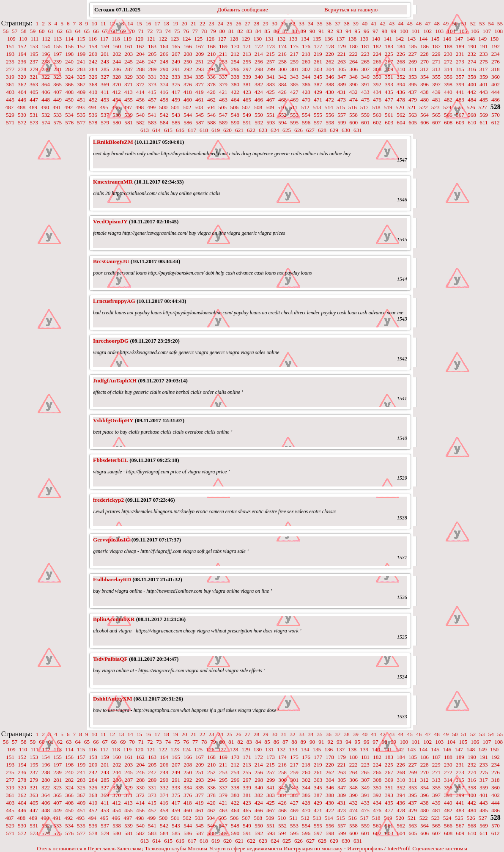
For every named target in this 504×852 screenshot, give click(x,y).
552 (282, 115)
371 (129, 84)
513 (317, 107)
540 (140, 115)
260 (306, 62)
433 (365, 92)
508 (258, 107)
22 (202, 23)
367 (81, 84)
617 (192, 130)
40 (365, 23)
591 (247, 122)
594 (282, 122)
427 (294, 92)
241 (81, 62)
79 (213, 31)
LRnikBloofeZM (113, 142)
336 (211, 77)
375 (176, 84)
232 (472, 54)
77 (195, 31)
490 (45, 107)
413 (129, 92)
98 (385, 31)
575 (58, 122)
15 (139, 23)
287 (129, 69)
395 (413, 84)
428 (306, 92)
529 (10, 115)
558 (353, 115)
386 (306, 84)
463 (223, 100)
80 (222, 31)
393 (389, 84)
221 (342, 54)
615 (168, 130)
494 (92, 107)
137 (340, 39)
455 (129, 100)
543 (176, 115)
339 (247, 77)
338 (235, 77)
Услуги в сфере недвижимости (245, 848)
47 (428, 23)
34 (311, 23)
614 (156, 130)
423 (247, 92)
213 (247, 54)
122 (163, 39)
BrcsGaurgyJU (111, 261)
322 (46, 77)
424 (259, 92)
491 (57, 107)
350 (377, 77)
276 (496, 62)
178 (330, 46)
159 (105, 46)
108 (499, 31)
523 (436, 107)
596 (306, 122)
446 (22, 100)
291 (176, 69)
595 (294, 122)
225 (389, 54)
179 (342, 46)
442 (472, 92)
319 (10, 77)
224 (377, 54)
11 (103, 23)
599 (342, 122)
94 (348, 31)
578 (93, 122)
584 (164, 122)
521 (412, 107)
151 (10, 46)
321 (34, 77)
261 (318, 62)
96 (366, 31)
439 (436, 92)
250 (188, 62)
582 (140, 122)
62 (60, 31)
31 (283, 23)
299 (271, 69)
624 (275, 130)
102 (427, 31)
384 (282, 84)
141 (388, 39)
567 (460, 115)
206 (164, 54)
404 (22, 92)
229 (436, 54)
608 (448, 122)
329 (129, 77)
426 (282, 92)
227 (413, 54)
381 (247, 84)
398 (448, 84)
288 (140, 69)
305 (342, 69)
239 (58, 62)
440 (448, 92)
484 (472, 100)
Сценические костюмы (440, 848)
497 (128, 107)
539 (129, 115)
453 (105, 100)
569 (484, 115)
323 (58, 77)
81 (231, 31)
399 (460, 84)
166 (188, 46)
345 (318, 77)
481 (436, 100)
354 (425, 77)
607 (436, 122)
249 (176, 62)
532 (46, 115)
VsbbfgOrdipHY (113, 420)
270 (425, 62)
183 (389, 46)
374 (164, 84)
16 (148, 23)
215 (271, 54)
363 (34, 84)
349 (365, 77)
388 (330, 84)
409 (81, 92)
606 (425, 122)
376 (188, 84)
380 (235, 84)
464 (235, 100)
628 (322, 130)
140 (376, 39)
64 (78, 31)
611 (484, 122)
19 (175, 23)
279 (34, 69)
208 (188, 54)
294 (211, 69)
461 (200, 100)
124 (186, 39)
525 (459, 107)
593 (271, 122)
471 (318, 100)
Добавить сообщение (243, 10)
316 (472, 69)
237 (34, 62)
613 (145, 130)
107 (487, 31)
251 (200, 62)
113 (58, 39)
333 (176, 77)
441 (460, 92)
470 (306, 100)
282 (69, 69)
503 (199, 107)
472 (330, 100)
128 (234, 39)
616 (180, 130)
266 (377, 62)
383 (271, 84)
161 (129, 46)
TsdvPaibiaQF (110, 659)
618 (204, 130)
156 (69, 46)
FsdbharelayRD (112, 579)
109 (11, 39)
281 (58, 69)
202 (117, 54)
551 (271, 115)
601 (365, 122)
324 (69, 77)
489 (33, 107)
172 (259, 46)
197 (58, 54)
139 (364, 39)
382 (259, 84)
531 (34, 115)
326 (93, 77)
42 (383, 23)
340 (259, 77)
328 (117, 77)
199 (81, 54)
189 (460, 46)
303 (318, 69)
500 (163, 107)
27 (248, 23)
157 (81, 46)
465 (247, 100)
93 (339, 31)
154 (46, 46)
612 (496, 122)
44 (401, 23)
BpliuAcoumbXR (114, 619)
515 (341, 107)
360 (496, 77)
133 (293, 39)
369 (105, 84)
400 (472, 84)
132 (281, 39)
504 (211, 107)
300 (282, 69)
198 (69, 54)
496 (116, 107)
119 (128, 39)
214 (259, 54)
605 (413, 122)
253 (223, 62)
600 (353, 122)
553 (294, 115)
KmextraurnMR (113, 182)
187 (436, 46)
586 (188, 122)
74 (168, 31)
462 (211, 100)
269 (413, 62)
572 (22, 122)
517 (364, 107)
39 (356, 23)
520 (400, 107)
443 (484, 92)
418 (188, 92)
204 (140, 54)
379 (223, 84)
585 (176, 122)
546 (211, 115)
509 (270, 107)
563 (413, 115)
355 (436, 77)
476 (377, 100)
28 (256, 23)
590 (235, 122)
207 (176, 54)
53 (482, 23)
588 (211, 122)
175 (294, 46)
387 (318, 84)
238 (46, 62)
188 (448, 46)
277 (10, 69)
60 (42, 31)
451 (81, 100)
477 (389, 100)
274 (472, 62)
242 (93, 62)
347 (342, 77)
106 (475, 31)
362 (22, 84)
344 (306, 77)
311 (413, 69)
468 (282, 100)
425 (271, 92)
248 (164, 62)
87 (285, 31)
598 (330, 122)
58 (23, 31)
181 (365, 46)
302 (306, 69)
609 (460, 122)
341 (271, 77)
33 (302, 23)
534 (69, 115)
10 (94, 23)
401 (484, 84)
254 (235, 62)
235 (10, 62)
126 (210, 39)
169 (223, 46)
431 (342, 92)
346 (330, 77)
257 (271, 62)
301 (294, 69)
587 (200, 122)
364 (46, 84)
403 (10, 92)
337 (223, 77)
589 (223, 122)
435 (389, 92)
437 (413, 92)
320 (22, 77)
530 (22, 115)
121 (151, 39)
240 (69, 62)
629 (334, 130)
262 (330, 62)
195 (34, 54)
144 (423, 39)
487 (9, 107)
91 (321, 31)
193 (10, 54)
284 (93, 69)
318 (496, 69)
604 (401, 122)
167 (200, 46)
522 (424, 107)
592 (259, 122)
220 (330, 54)
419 (200, 92)
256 (259, 62)
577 (81, 122)
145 (435, 39)
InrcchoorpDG (111, 341)
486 (496, 100)
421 (223, 92)
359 (484, 77)
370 (117, 84)
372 (140, 84)
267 (389, 62)
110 (23, 39)
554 (306, 115)
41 (374, 23)
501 (175, 107)
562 (401, 115)
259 (294, 62)
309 (389, 69)
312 (425, 69)
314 (448, 69)
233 (484, 54)
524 (447, 107)
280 (46, 69)
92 (330, 31)
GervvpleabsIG (111, 540)
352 (401, 77)
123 (175, 39)
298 (259, 69)
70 (132, 31)
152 (22, 46)
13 (121, 23)
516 (353, 107)
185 (413, 46)
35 (319, 23)
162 (140, 46)
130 (257, 39)
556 (330, 115)
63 (69, 31)
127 (222, 39)
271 (436, 62)
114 (69, 39)
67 (105, 31)
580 (117, 122)
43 (392, 23)
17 (157, 23)
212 (235, 54)
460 (188, 100)
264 (353, 62)
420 (211, 92)
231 (460, 54)
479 (413, 100)
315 (460, 69)
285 (105, 69)
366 (69, 84)
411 (105, 92)
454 (117, 100)
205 (152, 54)
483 (460, 100)
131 (269, 39)
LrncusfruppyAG (114, 301)
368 (93, 84)
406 (46, 92)
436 (401, 92)
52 (473, 23)
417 (176, 92)
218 (306, 54)
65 (87, 31)
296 (235, 69)
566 (448, 115)
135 (317, 39)
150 (494, 39)
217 (294, 54)
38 (346, 23)
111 (34, 39)
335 (200, 77)
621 (239, 130)
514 (329, 107)
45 (410, 23)
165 (176, 46)
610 (472, 122)
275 (484, 62)
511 (293, 107)
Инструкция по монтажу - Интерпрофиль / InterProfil (347, 848)
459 (176, 100)
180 (353, 46)
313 (436, 69)
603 (389, 122)
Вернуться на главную (351, 10)
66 (96, 31)
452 (93, 100)
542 (164, 115)
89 (303, 31)
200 (93, 54)
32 (292, 23)
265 (365, 62)
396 (425, 84)
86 (276, 31)
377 (200, 84)
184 (401, 46)
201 (105, 54)
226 (401, 54)
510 (282, 107)
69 (123, 31)
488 (21, 107)
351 (389, 77)
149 (482, 39)
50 (455, 23)
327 (105, 77)
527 (483, 107)
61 (51, 31)
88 (294, 31)
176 (306, 46)
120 (139, 39)
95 (357, 31)
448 (46, 100)
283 (81, 69)
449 (58, 100)
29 (265, 23)
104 (451, 31)
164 (164, 46)
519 (388, 107)
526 (471, 107)
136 (329, 39)
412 (117, 92)
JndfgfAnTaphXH (115, 381)
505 (222, 107)
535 (81, 115)
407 (58, 92)
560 (377, 115)
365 (58, 84)
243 (105, 62)
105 (463, 31)
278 (22, 69)
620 (227, 130)
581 (129, 122)
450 (69, 100)
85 (267, 31)
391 (365, 84)
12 (112, 23)
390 (353, 84)
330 (140, 77)
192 (496, 46)
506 (234, 107)
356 (448, 77)
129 (246, 39)
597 (318, 122)
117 (104, 39)
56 (6, 31)
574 (46, 122)
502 (187, 107)
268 (401, 62)
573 (34, 122)
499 (151, 107)
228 (425, 54)
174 (282, 46)
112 (46, 39)
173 (271, 46)
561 (389, 115)
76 (186, 31)
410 (93, 92)
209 (200, 54)
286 (117, 69)
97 (375, 31)
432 (353, 92)
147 (459, 39)
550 (259, 115)
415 (152, 92)
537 (105, 115)
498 (140, 107)
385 (294, 84)
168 (211, 46)
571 (10, 122)
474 (353, 100)
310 (401, 69)
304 (330, 69)
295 (223, 69)
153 (34, 46)
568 (472, 115)
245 (129, 62)
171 (247, 46)
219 (318, 54)
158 (93, 46)
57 (15, 31)
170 (235, 46)
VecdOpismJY (110, 221)
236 (22, 62)
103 (439, 31)
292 (188, 69)
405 (34, 92)
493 (80, 107)
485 (484, 100)
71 (141, 31)
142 (400, 39)
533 (58, 115)
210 (211, 54)
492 (68, 107)
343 (294, 77)
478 (401, 100)
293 (200, 69)
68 (114, 31)
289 (152, 69)
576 (69, 122)
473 (342, 100)
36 (329, 23)
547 (223, 115)
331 (152, 77)
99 (393, 31)
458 (164, 100)
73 (159, 31)
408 (69, 92)
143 (411, 39)
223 (365, 54)
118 (116, 39)
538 (117, 115)
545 (200, 115)
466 (259, 100)
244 (117, 62)
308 (377, 69)
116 (93, 39)
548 (235, 115)
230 (448, 54)
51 (464, 23)
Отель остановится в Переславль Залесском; (90, 848)
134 (305, 39)
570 (496, 115)
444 (496, 92)
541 (152, 115)
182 (377, 46)
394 (401, 84)
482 (448, 100)
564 (425, 115)
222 (353, 54)
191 (484, 46)
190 (472, 46)
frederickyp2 (108, 500)
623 (263, 130)
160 (117, 46)
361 (10, 84)
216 (282, 54)
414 (140, 92)
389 (342, 84)
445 (10, 100)
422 (235, 92)
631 (358, 130)
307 (365, 69)
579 (105, 122)
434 (377, 92)
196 (46, 54)
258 (282, 62)
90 (312, 31)
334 (188, 77)
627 (310, 130)
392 (377, 84)
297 (247, 69)
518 (376, 107)
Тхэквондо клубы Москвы (176, 848)
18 (166, 23)
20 (184, 23)
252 (211, 62)
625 (287, 130)
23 (211, 23)
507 (246, 107)
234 (496, 54)
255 (247, 62)
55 (500, 23)
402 (496, 84)
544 (188, 115)
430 (330, 92)
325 (81, 77)
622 (251, 130)
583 (152, 122)
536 (93, 115)
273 (460, 62)
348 (353, 77)
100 (404, 31)
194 (22, 54)
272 (448, 62)
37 (338, 23)
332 (164, 77)
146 (447, 39)
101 (416, 31)
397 (436, 84)
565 (436, 115)
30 (275, 23)
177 (318, 46)
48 (437, 23)
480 (425, 100)
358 (472, 77)
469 (294, 100)
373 (152, 84)
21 (193, 23)
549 (247, 115)
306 (353, 69)
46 (419, 23)
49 (446, 23)
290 (164, 69)
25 (229, 23)
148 (471, 39)
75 (177, 31)
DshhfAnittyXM (113, 699)
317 (484, 69)
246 (140, 62)
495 (104, 107)
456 (140, 100)
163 (152, 46)
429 (318, 92)
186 (425, 46)
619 (216, 130)
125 (198, 39)
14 (130, 23)
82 (240, 31)
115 (81, 39)
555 (318, 115)
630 (346, 130)
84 (258, 31)
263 (342, 62)
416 (164, 92)
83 (249, 31)
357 (460, 77)
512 (305, 107)
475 (365, 100)
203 (129, 54)
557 (342, 115)
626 (299, 130)
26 (238, 23)
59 (33, 31)
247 (152, 62)
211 (223, 54)
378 (211, 84)
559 (365, 115)
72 (150, 31)
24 (220, 23)
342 (282, 77)
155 (58, 46)
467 (271, 100)
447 (34, 100)
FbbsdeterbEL (111, 460)
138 (352, 39)
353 (413, 77)
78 (204, 31)
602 (377, 122)
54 (491, 23)
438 (425, 92)
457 (152, 100)
